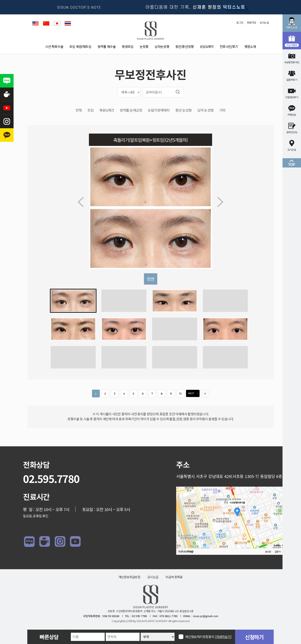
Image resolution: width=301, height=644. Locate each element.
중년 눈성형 (183, 110)
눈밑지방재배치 (159, 110)
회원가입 (251, 23)
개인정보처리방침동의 (208, 637)
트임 (91, 110)
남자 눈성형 (205, 110)
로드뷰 (268, 552)
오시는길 (264, 23)
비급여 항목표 (174, 577)
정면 (150, 279)
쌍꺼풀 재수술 (107, 47)
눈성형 (144, 47)
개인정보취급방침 (129, 577)
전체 (79, 110)
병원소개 (250, 47)
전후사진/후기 (229, 47)
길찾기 (278, 552)
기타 (222, 110)
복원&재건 (107, 110)
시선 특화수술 (54, 47)
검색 (178, 92)
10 (180, 394)
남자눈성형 (162, 47)
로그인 (240, 23)
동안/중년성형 (184, 47)
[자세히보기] (223, 637)
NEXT (194, 393)
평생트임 (128, 47)
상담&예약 (207, 47)
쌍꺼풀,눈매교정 (131, 110)
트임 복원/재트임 (80, 47)
